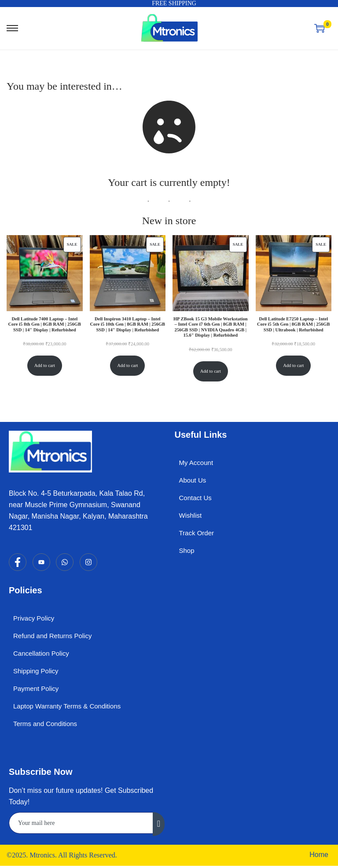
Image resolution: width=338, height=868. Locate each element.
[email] (81, 823)
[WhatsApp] (65, 562)
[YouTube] (41, 562)
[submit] (159, 824)
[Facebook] (18, 562)
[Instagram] (88, 562)
